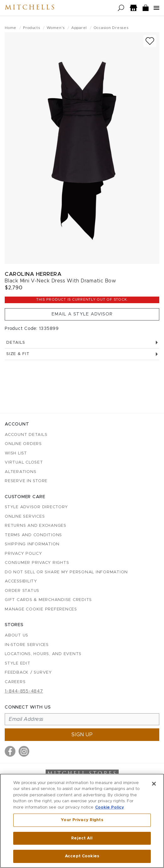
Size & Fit (82, 354)
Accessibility (21, 581)
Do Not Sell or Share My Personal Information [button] (66, 572)
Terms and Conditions (33, 535)
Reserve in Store (26, 481)
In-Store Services (27, 645)
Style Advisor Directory (36, 507)
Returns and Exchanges (36, 526)
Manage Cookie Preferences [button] (41, 609)
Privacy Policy (23, 554)
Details (82, 343)
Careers (15, 682)
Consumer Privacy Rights (37, 563)
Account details (26, 435)
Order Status (22, 591)
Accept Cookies (82, 856)
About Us (17, 635)
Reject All (82, 838)
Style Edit (18, 663)
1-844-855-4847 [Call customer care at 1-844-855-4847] (24, 691)
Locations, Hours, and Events (43, 654)
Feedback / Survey (28, 673)
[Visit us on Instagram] (24, 751)
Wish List (16, 453)
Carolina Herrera (33, 274)
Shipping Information (32, 544)
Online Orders (23, 444)
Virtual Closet (24, 462)
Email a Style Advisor (82, 314)
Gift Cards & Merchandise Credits (48, 600)
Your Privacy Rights (82, 820)
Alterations (20, 472)
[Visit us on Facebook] (10, 751)
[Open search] (121, 8)
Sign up (82, 735)
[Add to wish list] (150, 41)
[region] (82, 821)
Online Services (25, 517)
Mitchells (30, 8)
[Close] (154, 784)
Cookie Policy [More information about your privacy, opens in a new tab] (110, 807)
